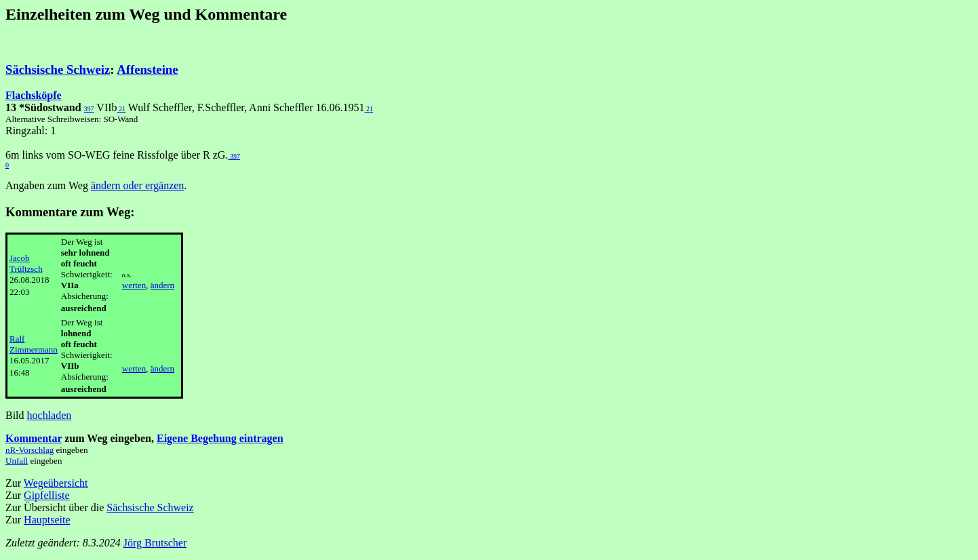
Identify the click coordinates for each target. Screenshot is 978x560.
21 (122, 109)
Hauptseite (47, 520)
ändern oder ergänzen (137, 185)
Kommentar (34, 438)
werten (134, 285)
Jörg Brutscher (155, 543)
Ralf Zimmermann (34, 344)
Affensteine (147, 69)
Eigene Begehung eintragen (220, 438)
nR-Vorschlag (30, 450)
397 (89, 109)
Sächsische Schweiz (58, 69)
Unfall (17, 461)
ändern (162, 285)
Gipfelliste (47, 495)
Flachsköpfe (34, 95)
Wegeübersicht (56, 483)
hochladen (50, 415)
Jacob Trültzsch (26, 263)
